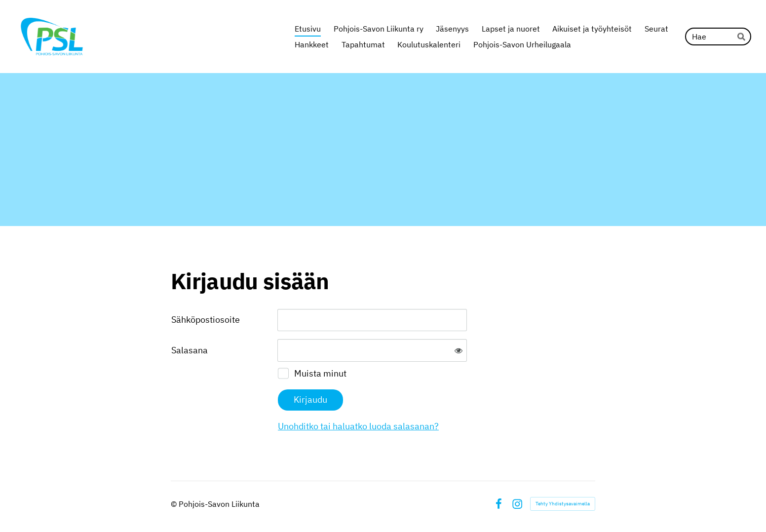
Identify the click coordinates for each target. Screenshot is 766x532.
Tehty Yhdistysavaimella (563, 504)
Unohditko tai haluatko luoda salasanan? (358, 426)
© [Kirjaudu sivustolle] (175, 504)
